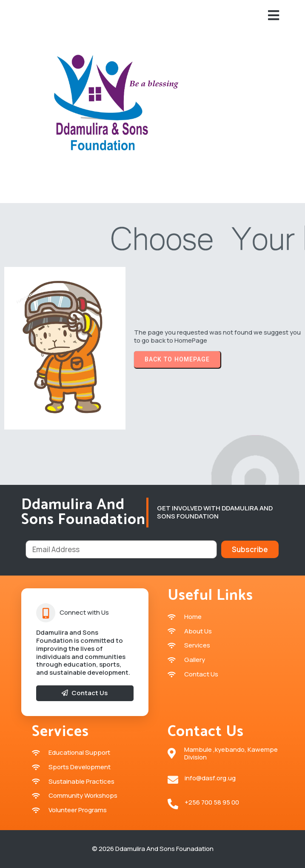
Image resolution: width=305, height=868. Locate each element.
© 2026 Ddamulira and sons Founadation (153, 849)
